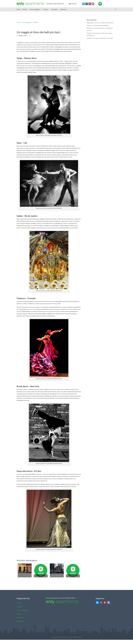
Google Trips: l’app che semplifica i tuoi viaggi (100, 38)
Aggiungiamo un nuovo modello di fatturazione (100, 23)
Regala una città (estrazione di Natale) (98, 25)
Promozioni (54, 9)
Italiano (73, 4)
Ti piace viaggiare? (35, 9)
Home (18, 9)
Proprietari (63, 9)
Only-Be (25, 9)
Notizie (46, 9)
